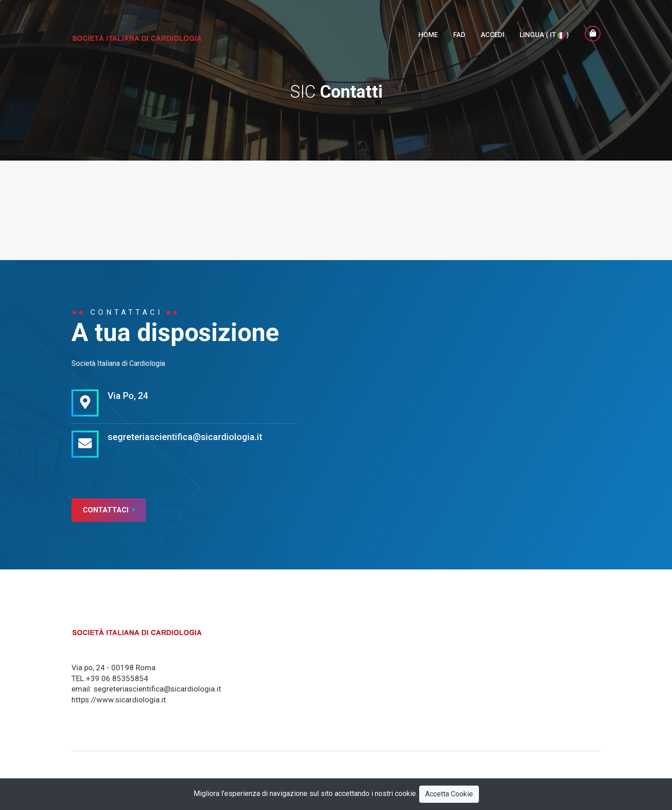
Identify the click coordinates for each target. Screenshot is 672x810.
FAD (459, 35)
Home (428, 35)
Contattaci (109, 510)
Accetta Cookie (449, 794)
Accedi (492, 35)
